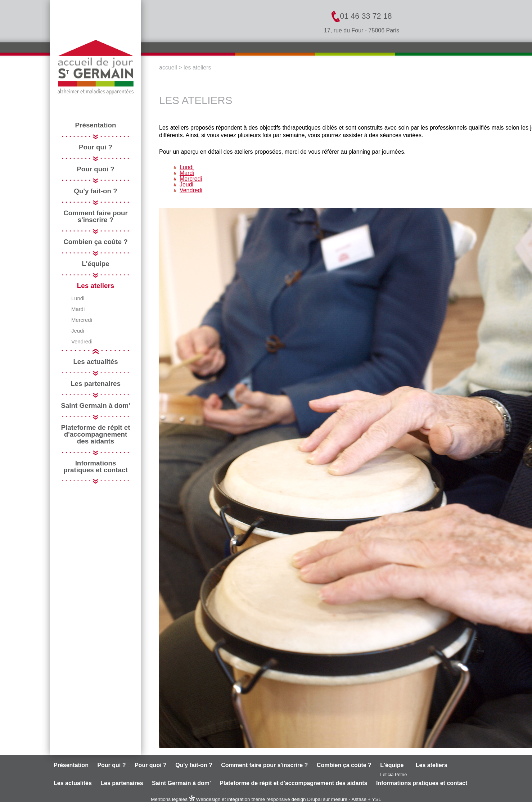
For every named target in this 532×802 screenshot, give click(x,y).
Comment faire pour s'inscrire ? (95, 217)
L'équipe (95, 264)
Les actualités (95, 362)
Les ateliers (96, 286)
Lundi (78, 299)
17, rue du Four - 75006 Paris (362, 30)
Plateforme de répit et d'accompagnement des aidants (95, 434)
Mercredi (82, 320)
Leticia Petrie (393, 774)
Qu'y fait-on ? (95, 191)
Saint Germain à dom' (95, 406)
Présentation (96, 125)
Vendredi (82, 342)
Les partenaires (96, 384)
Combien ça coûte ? (95, 242)
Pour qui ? (96, 147)
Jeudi (78, 331)
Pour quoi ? (95, 169)
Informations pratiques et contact (95, 467)
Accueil (168, 67)
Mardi (78, 309)
